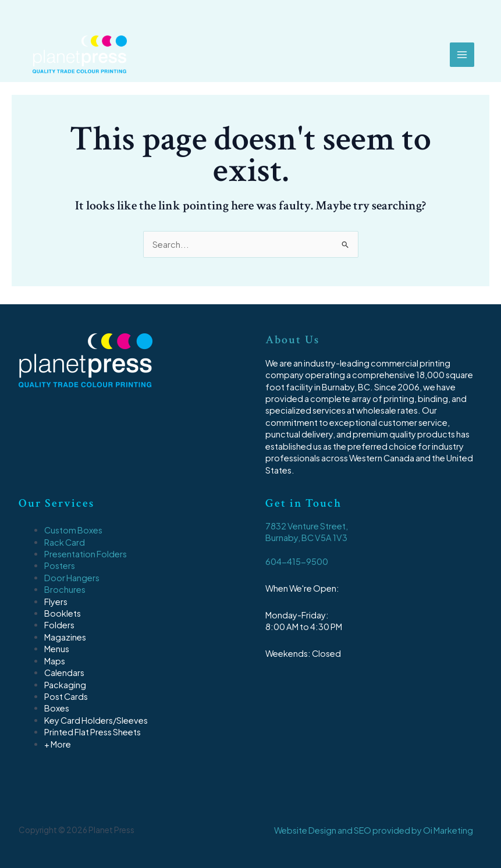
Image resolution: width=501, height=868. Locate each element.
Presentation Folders (86, 554)
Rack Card (65, 542)
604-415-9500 (297, 561)
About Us (292, 340)
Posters (60, 565)
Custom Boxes (73, 530)
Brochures (65, 589)
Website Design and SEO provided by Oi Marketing (374, 830)
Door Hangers (72, 578)
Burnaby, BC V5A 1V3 (306, 538)
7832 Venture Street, (307, 526)
